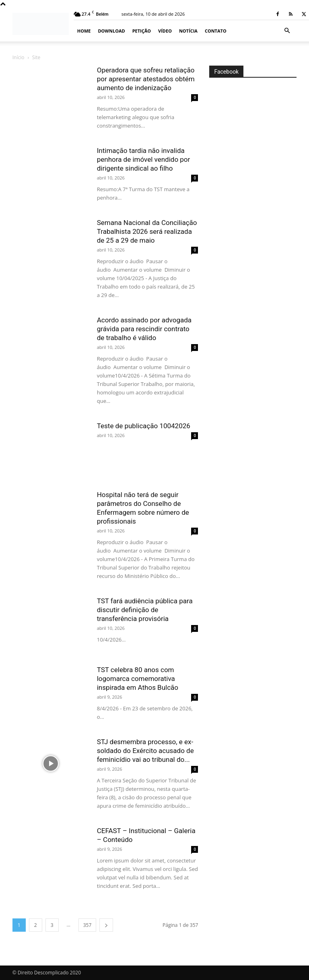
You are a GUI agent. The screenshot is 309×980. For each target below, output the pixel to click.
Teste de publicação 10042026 (144, 426)
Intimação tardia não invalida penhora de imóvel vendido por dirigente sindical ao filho (144, 159)
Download (111, 31)
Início (19, 57)
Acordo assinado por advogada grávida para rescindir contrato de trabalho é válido (144, 329)
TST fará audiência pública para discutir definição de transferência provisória (145, 610)
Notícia (188, 31)
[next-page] (106, 925)
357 (88, 925)
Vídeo (165, 31)
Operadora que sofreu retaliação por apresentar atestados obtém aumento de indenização (146, 79)
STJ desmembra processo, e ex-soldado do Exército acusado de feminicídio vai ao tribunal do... (145, 751)
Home (84, 31)
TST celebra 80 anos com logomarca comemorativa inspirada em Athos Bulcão (138, 679)
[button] (287, 31)
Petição (142, 31)
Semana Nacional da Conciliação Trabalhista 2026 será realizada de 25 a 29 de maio (147, 231)
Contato (216, 31)
